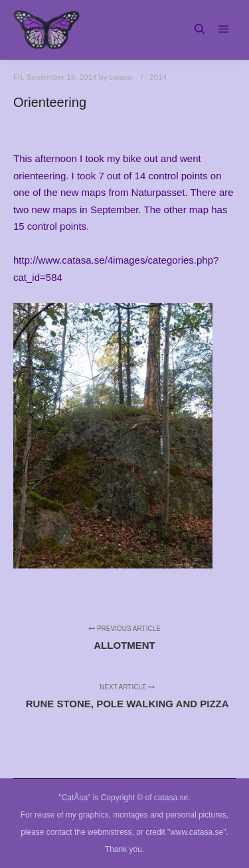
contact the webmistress (89, 832)
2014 (158, 77)
